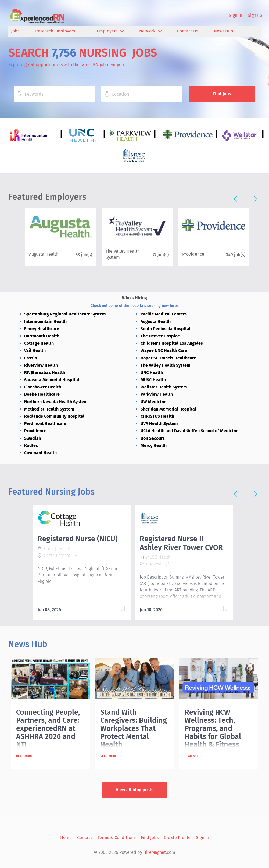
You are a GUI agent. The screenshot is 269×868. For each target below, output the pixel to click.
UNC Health (152, 373)
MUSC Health (153, 380)
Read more (24, 756)
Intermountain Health (45, 322)
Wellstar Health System (164, 387)
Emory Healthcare (42, 329)
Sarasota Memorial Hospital (52, 380)
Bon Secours (153, 438)
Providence (35, 431)
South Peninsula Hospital (166, 329)
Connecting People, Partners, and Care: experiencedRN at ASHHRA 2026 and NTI (48, 728)
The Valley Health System (166, 365)
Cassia (31, 358)
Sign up (255, 15)
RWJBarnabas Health (45, 373)
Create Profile (177, 838)
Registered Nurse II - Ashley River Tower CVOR (181, 543)
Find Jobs (222, 94)
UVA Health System (159, 424)
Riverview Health (41, 365)
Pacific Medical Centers (164, 314)
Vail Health (35, 351)
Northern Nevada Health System (56, 402)
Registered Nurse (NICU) (78, 539)
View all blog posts (135, 790)
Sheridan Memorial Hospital (168, 409)
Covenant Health (40, 453)
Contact (85, 838)
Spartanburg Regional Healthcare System (65, 314)
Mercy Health (154, 446)
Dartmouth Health (42, 336)
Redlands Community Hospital (54, 416)
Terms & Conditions (116, 838)
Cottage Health (39, 343)
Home (66, 838)
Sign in (236, 15)
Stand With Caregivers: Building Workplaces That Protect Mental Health (134, 728)
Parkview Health (157, 394)
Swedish (33, 438)
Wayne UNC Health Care (164, 351)
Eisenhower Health (43, 387)
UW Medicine (153, 402)
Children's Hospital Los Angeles (172, 343)
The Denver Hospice (160, 336)
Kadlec (31, 446)
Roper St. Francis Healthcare (168, 358)
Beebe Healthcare (42, 394)
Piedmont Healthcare (45, 424)
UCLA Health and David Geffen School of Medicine (189, 431)
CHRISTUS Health (157, 416)
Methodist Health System (49, 409)
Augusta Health (156, 322)
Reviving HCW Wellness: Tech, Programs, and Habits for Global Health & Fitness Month (213, 732)
